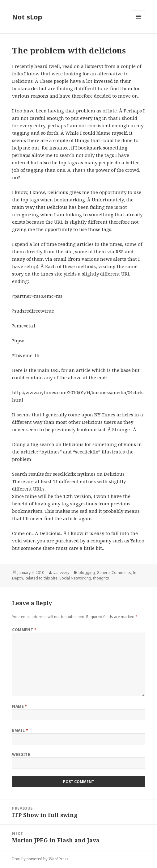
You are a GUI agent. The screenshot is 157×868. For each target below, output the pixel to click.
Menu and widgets (139, 23)
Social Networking (75, 578)
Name (20, 706)
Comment (24, 630)
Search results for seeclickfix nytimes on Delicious (68, 474)
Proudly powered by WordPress (40, 859)
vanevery (61, 573)
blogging (87, 573)
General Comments (114, 573)
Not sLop (27, 17)
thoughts (101, 578)
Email (20, 730)
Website (21, 754)
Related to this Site (41, 578)
